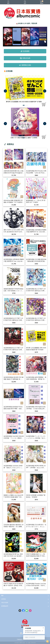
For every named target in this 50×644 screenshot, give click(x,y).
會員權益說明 (5, 606)
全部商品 (4, 599)
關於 (2, 596)
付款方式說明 (5, 603)
